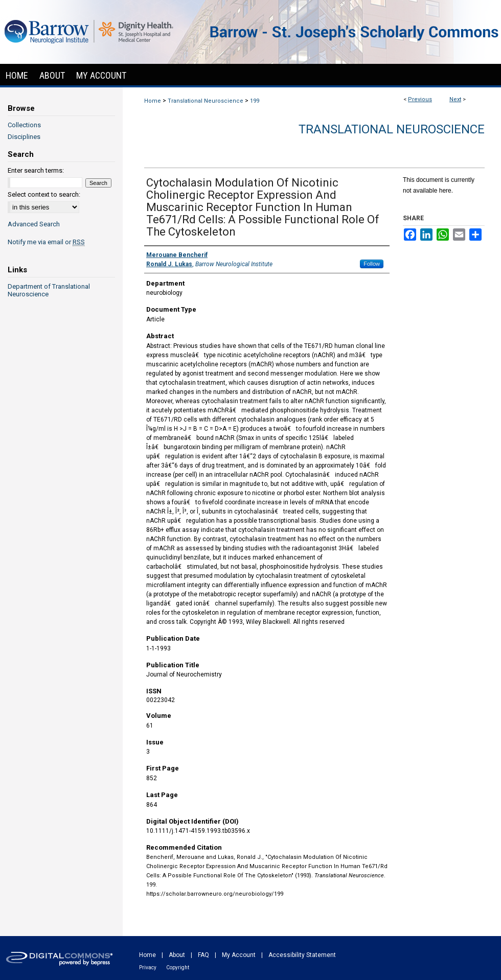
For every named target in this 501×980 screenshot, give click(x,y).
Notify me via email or (46, 242)
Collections (24, 125)
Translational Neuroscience (206, 101)
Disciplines (24, 137)
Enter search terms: (36, 170)
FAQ (203, 955)
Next (455, 99)
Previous (420, 99)
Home (153, 101)
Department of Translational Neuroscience (49, 290)
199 (255, 101)
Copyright (178, 967)
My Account (239, 955)
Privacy (148, 967)
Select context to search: (44, 194)
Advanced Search (34, 224)
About (177, 955)
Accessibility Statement (302, 955)
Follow (372, 264)
